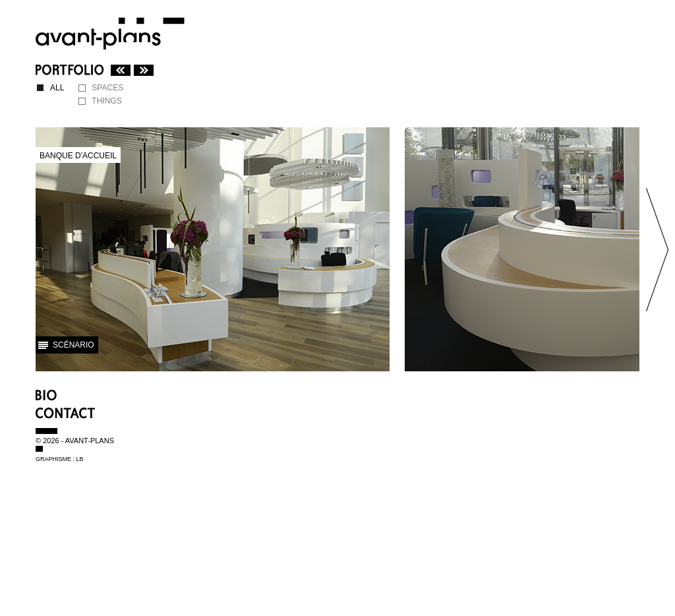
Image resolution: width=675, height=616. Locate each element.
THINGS (106, 101)
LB (80, 459)
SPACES (107, 88)
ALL (57, 88)
